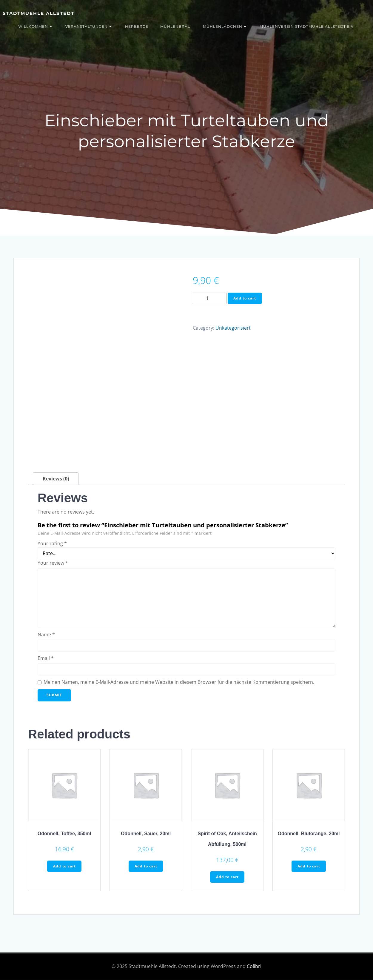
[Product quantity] (210, 298)
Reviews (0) (56, 479)
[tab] (56, 479)
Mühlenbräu (176, 26)
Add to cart (245, 298)
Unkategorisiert (233, 328)
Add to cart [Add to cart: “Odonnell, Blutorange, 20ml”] (309, 866)
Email (46, 658)
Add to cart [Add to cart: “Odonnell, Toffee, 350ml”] (64, 866)
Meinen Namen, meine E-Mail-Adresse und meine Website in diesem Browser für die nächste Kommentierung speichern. (179, 682)
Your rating (52, 543)
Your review (53, 563)
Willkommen (36, 26)
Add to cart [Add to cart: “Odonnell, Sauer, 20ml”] (146, 866)
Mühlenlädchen (225, 26)
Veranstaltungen (89, 26)
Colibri (254, 967)
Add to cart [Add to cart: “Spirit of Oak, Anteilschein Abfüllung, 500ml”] (227, 877)
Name (46, 635)
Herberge (137, 26)
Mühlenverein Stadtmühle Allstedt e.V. (307, 26)
